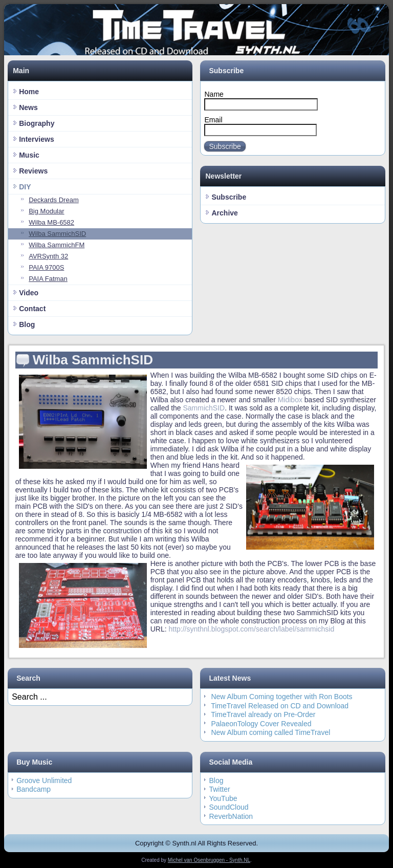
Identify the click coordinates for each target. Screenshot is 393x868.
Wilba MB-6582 (51, 222)
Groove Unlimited (44, 780)
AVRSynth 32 (48, 256)
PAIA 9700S (46, 267)
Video (29, 293)
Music (29, 155)
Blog (27, 324)
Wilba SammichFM (57, 245)
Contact (32, 309)
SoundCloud (228, 807)
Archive (224, 213)
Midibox (290, 400)
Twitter (219, 789)
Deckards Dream (54, 200)
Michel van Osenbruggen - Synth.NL (209, 860)
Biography (37, 123)
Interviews (36, 139)
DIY (25, 187)
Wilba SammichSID (57, 234)
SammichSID (204, 408)
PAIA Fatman (48, 279)
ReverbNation (231, 816)
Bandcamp (34, 789)
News (28, 107)
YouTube (223, 798)
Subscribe (225, 146)
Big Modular (46, 211)
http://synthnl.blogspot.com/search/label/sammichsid (251, 629)
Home (29, 92)
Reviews (33, 171)
